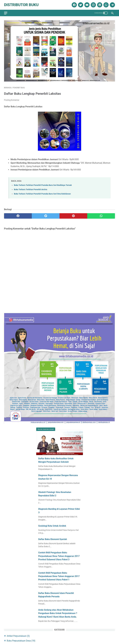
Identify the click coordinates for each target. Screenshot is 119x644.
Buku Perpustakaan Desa (21, 641)
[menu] (6, 13)
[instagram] (93, 5)
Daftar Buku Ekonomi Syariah (53, 539)
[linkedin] (99, 5)
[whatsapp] (106, 5)
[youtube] (87, 5)
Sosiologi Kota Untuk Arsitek (52, 526)
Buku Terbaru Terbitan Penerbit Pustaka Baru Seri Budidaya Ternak (43, 185)
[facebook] (74, 5)
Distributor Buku (21, 5)
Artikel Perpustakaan (18, 636)
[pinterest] (73, 216)
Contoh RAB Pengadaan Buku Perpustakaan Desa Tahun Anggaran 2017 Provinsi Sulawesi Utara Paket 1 (59, 576)
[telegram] (112, 5)
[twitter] (80, 5)
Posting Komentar (12, 100)
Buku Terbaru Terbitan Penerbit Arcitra (31, 190)
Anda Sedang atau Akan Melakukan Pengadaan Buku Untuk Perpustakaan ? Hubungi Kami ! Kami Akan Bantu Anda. (58, 613)
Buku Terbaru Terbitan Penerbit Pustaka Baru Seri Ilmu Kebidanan (42, 194)
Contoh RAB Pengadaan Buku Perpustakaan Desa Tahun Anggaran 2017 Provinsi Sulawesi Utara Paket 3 (59, 556)
